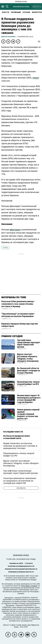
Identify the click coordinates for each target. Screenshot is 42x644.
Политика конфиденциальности (21, 566)
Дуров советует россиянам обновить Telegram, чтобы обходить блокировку (28, 358)
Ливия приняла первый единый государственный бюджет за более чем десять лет (28, 414)
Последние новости (13, 432)
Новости (5, 12)
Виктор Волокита (9, 37)
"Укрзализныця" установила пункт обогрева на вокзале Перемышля (18, 315)
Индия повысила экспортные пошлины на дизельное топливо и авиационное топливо (20, 446)
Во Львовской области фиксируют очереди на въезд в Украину (28, 371)
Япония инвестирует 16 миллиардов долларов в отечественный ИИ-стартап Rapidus (29, 399)
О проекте (29, 563)
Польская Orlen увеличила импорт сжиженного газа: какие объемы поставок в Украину (18, 304)
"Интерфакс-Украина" (29, 586)
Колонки (26, 12)
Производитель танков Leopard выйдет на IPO (28, 383)
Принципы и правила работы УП (21, 572)
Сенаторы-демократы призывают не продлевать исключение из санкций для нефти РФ (20, 481)
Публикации (16, 12)
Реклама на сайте (16, 563)
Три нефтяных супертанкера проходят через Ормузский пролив (29, 344)
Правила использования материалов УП (21, 569)
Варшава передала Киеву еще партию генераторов (20, 325)
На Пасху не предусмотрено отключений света (17, 437)
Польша (5, 248)
